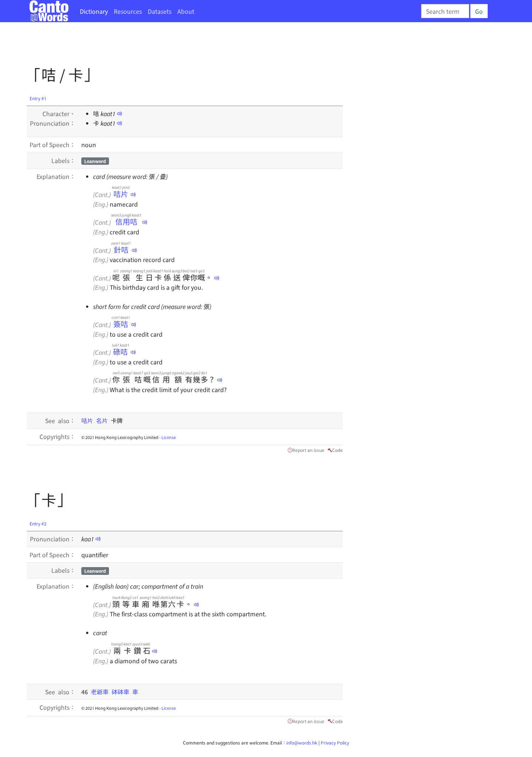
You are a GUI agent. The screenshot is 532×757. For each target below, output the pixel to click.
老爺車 (101, 692)
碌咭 (121, 352)
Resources (128, 11)
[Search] (445, 11)
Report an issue (308, 450)
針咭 (121, 250)
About (186, 11)
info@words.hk (302, 742)
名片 (103, 420)
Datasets (160, 11)
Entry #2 (38, 523)
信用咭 (126, 221)
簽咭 (121, 324)
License (169, 437)
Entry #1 (38, 98)
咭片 (121, 194)
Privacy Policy (335, 742)
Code (337, 450)
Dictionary (94, 11)
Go (479, 11)
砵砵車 (122, 692)
